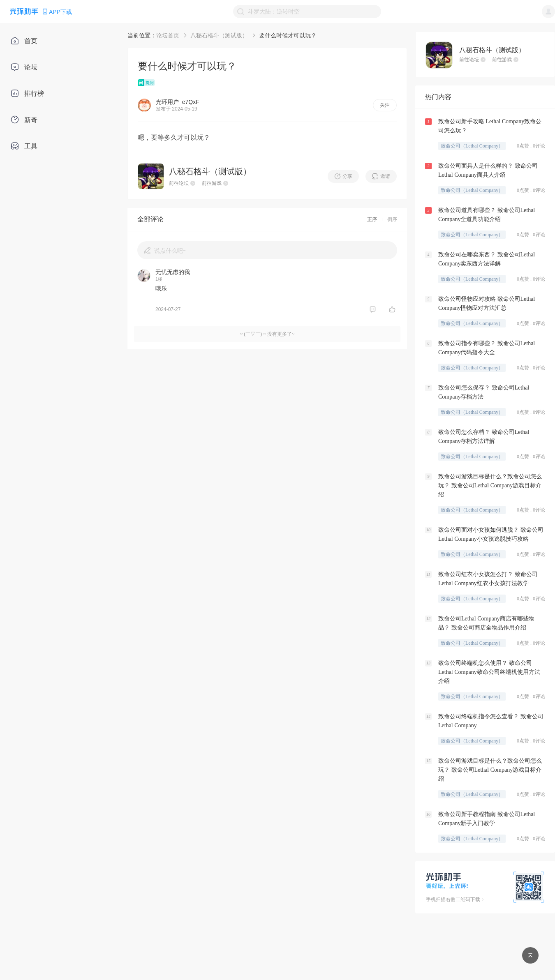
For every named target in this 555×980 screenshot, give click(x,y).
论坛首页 (168, 35)
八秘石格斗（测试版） (219, 35)
